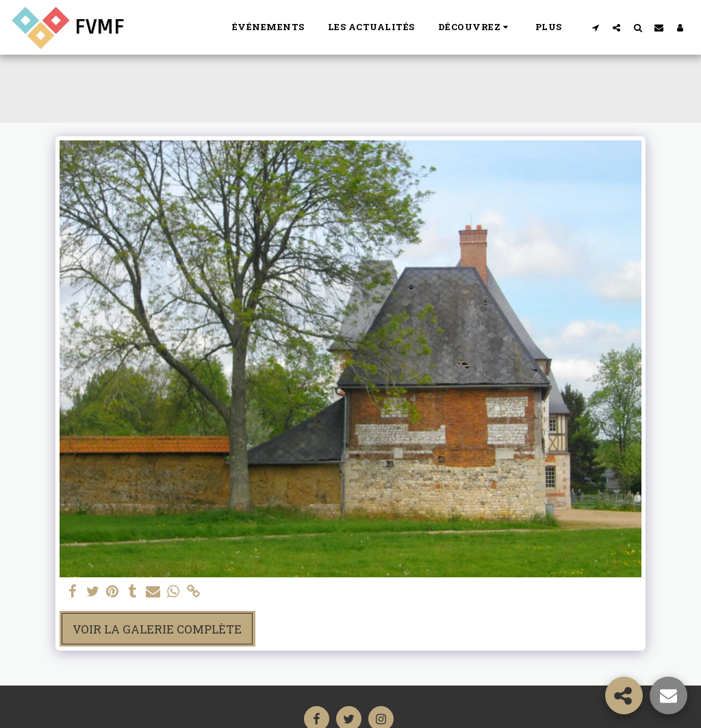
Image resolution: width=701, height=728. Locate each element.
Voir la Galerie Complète (157, 629)
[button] (475, 27)
